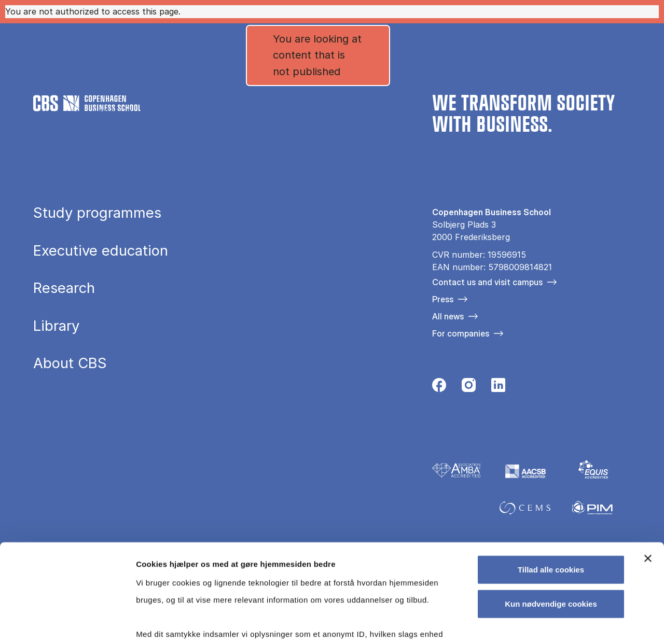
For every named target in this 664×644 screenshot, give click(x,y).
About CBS (95, 112)
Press (443, 299)
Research (64, 288)
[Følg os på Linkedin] (498, 388)
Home (52, 112)
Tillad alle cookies (551, 486)
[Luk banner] (648, 474)
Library (56, 326)
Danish (492, 56)
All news (448, 316)
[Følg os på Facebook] (439, 388)
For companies (461, 333)
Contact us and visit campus (487, 282)
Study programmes (97, 213)
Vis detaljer (539, 624)
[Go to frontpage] (95, 55)
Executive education (101, 251)
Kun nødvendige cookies (551, 519)
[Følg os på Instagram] (469, 388)
